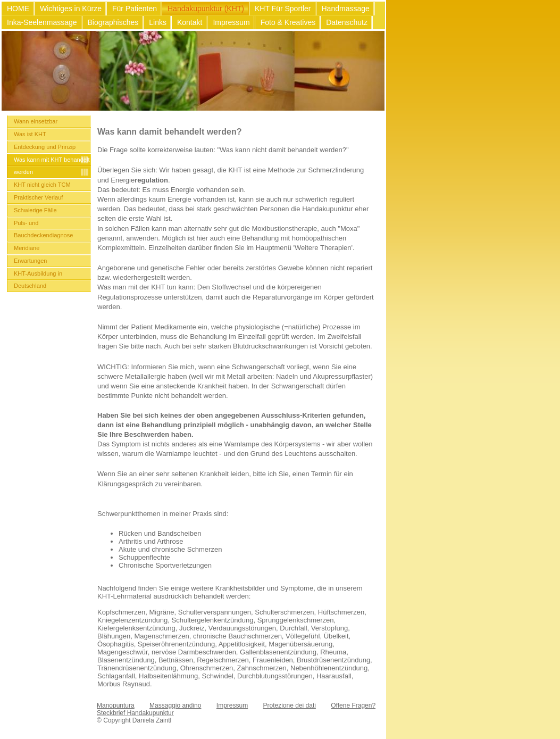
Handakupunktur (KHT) (206, 9)
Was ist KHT (30, 134)
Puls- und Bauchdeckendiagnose (43, 229)
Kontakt (190, 22)
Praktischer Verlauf (38, 197)
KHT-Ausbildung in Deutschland (38, 280)
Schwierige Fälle (35, 210)
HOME (18, 9)
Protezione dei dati (290, 705)
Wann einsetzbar (36, 121)
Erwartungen (30, 261)
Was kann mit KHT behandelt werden (52, 166)
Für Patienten (135, 9)
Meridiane (27, 248)
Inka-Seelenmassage (42, 22)
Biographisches (113, 22)
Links (158, 22)
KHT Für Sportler (283, 9)
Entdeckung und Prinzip (45, 147)
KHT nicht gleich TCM (42, 185)
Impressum (231, 22)
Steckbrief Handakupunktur (135, 713)
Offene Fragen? (353, 705)
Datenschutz (347, 22)
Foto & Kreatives (288, 22)
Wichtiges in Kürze (71, 9)
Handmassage (346, 9)
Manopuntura (116, 705)
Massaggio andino (175, 705)
